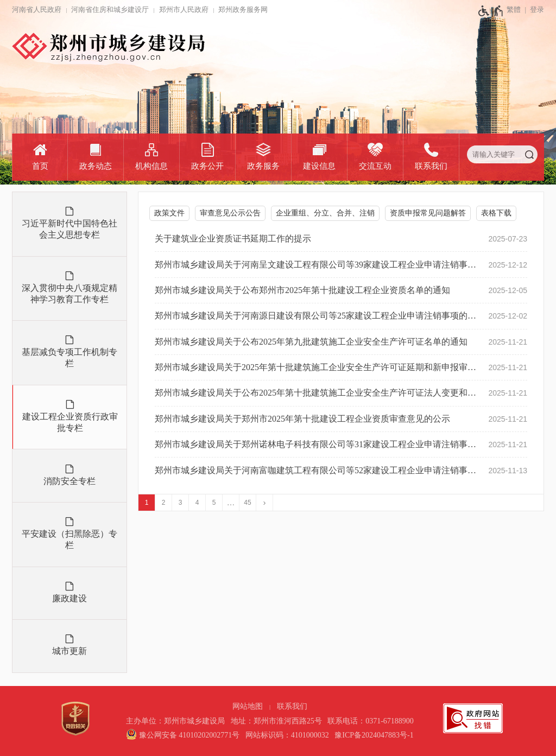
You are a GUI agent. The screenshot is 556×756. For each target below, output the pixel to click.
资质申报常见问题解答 (428, 213)
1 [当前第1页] (147, 503)
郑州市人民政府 (184, 9)
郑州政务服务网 (243, 9)
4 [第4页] (197, 503)
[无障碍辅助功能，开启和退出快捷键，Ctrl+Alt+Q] (491, 11)
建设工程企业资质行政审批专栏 (70, 422)
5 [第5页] (214, 503)
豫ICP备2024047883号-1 (374, 735)
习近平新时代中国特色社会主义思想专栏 (69, 229)
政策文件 (169, 213)
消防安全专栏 (69, 481)
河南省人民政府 (37, 9)
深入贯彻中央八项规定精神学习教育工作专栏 (69, 294)
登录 (537, 9)
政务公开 (207, 166)
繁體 (514, 9)
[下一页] (265, 503)
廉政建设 (69, 598)
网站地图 (248, 706)
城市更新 (69, 651)
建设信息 (319, 166)
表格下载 (496, 213)
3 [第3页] (181, 503)
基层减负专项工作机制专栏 (69, 358)
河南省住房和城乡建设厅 (110, 9)
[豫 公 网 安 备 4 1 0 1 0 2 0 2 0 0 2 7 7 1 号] (183, 735)
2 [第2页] (164, 503)
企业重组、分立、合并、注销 (325, 213)
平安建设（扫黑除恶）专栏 (69, 539)
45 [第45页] (247, 503)
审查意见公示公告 (230, 213)
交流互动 (375, 166)
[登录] (532, 10)
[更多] (231, 503)
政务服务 (263, 166)
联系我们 (431, 166)
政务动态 (96, 166)
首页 (40, 166)
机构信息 (151, 166)
